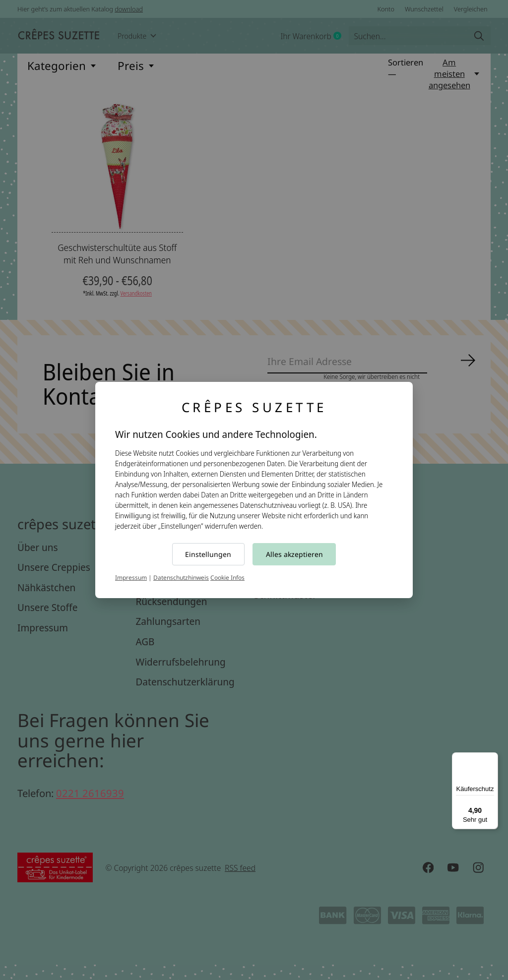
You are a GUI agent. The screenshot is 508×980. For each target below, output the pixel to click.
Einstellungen (208, 554)
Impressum (131, 578)
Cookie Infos (227, 578)
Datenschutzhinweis (181, 578)
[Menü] (492, 758)
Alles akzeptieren (294, 554)
